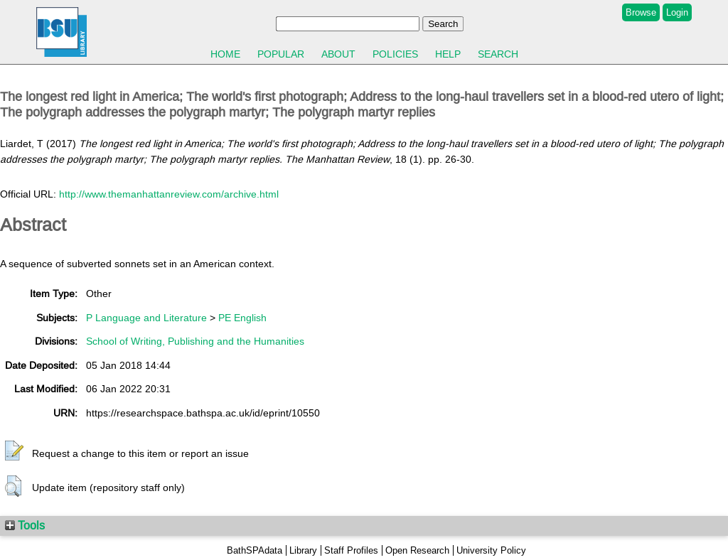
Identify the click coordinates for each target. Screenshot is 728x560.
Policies (395, 54)
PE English (242, 318)
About (338, 54)
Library (303, 550)
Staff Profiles (351, 550)
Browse (641, 12)
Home (225, 54)
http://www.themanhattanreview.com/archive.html (169, 194)
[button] (14, 451)
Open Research (417, 550)
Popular (281, 54)
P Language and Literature (146, 318)
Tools (25, 525)
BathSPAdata (255, 550)
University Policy (491, 550)
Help (448, 54)
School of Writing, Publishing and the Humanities (195, 341)
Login (677, 12)
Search (498, 54)
